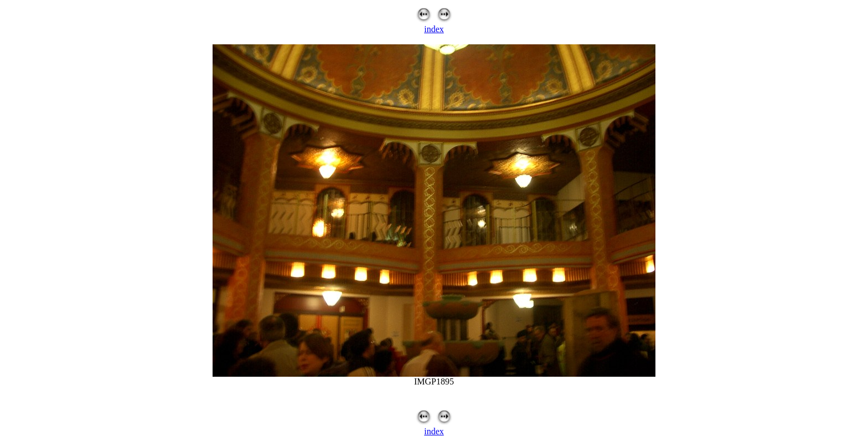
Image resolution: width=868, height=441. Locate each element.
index (434, 29)
